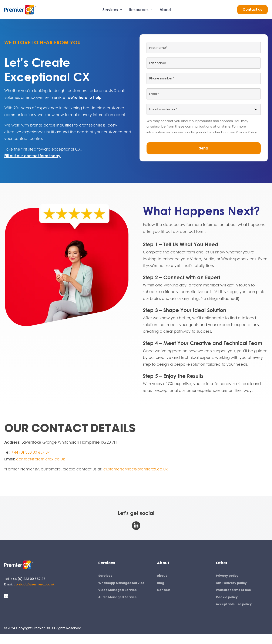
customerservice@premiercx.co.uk (135, 469)
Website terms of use (233, 590)
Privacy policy (227, 576)
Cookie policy (227, 597)
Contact (164, 590)
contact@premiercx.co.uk (41, 459)
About (165, 10)
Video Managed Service (117, 590)
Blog (161, 583)
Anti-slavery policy (231, 583)
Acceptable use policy (234, 604)
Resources (141, 10)
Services (112, 10)
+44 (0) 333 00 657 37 (31, 452)
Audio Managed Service (117, 597)
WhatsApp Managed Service (121, 583)
